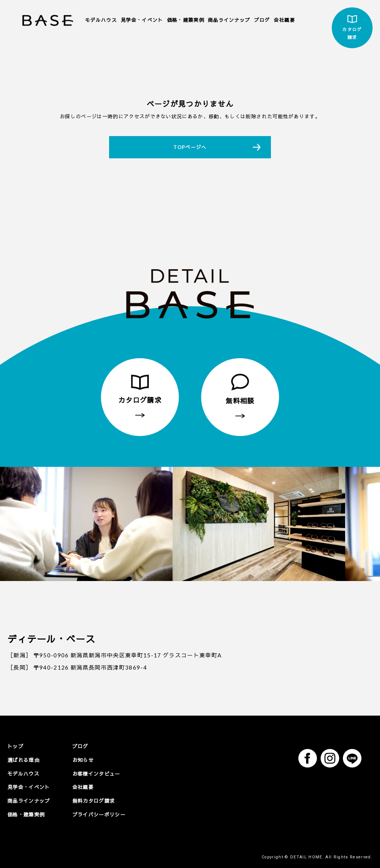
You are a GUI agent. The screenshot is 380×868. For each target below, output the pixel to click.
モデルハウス (101, 20)
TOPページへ (190, 147)
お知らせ (83, 760)
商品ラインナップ (229, 20)
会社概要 (284, 20)
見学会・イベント (142, 20)
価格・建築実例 (186, 20)
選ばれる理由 (23, 760)
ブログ (262, 20)
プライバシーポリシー (99, 814)
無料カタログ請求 (94, 801)
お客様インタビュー (96, 773)
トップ (15, 746)
